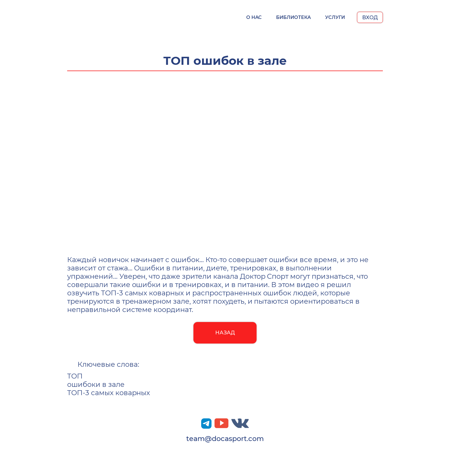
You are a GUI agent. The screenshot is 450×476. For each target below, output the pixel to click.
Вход (370, 17)
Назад (225, 333)
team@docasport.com (225, 439)
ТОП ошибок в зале (225, 61)
